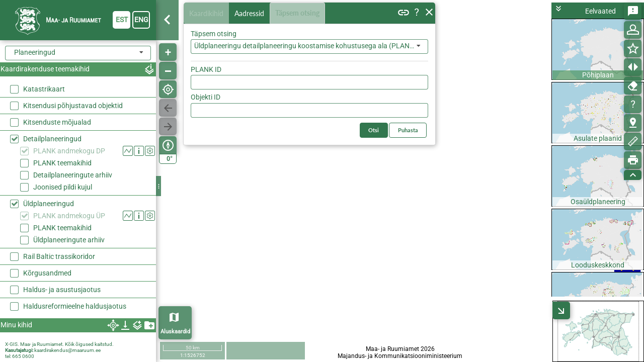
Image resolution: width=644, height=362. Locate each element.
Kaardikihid (207, 13)
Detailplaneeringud (52, 139)
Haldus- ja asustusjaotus (62, 290)
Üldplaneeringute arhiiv (69, 240)
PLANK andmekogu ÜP (69, 216)
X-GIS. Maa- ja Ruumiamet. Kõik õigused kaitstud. (59, 344)
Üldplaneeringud (49, 204)
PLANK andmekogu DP (69, 151)
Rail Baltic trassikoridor (59, 256)
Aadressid (251, 13)
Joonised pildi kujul (63, 187)
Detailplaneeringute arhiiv (73, 175)
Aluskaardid (175, 332)
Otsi (414, 67)
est (122, 20)
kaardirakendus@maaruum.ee (67, 350)
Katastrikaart (44, 89)
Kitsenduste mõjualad (57, 122)
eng (141, 20)
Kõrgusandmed (47, 273)
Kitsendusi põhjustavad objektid (73, 106)
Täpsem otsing (299, 13)
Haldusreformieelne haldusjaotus (75, 306)
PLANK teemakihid (62, 163)
